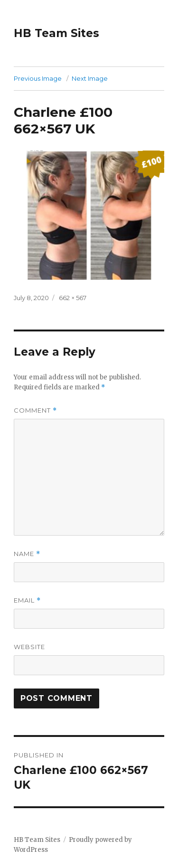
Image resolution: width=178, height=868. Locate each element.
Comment (35, 410)
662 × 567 (73, 298)
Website (29, 647)
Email (27, 600)
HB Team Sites (56, 33)
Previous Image (38, 78)
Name (27, 554)
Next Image (90, 78)
